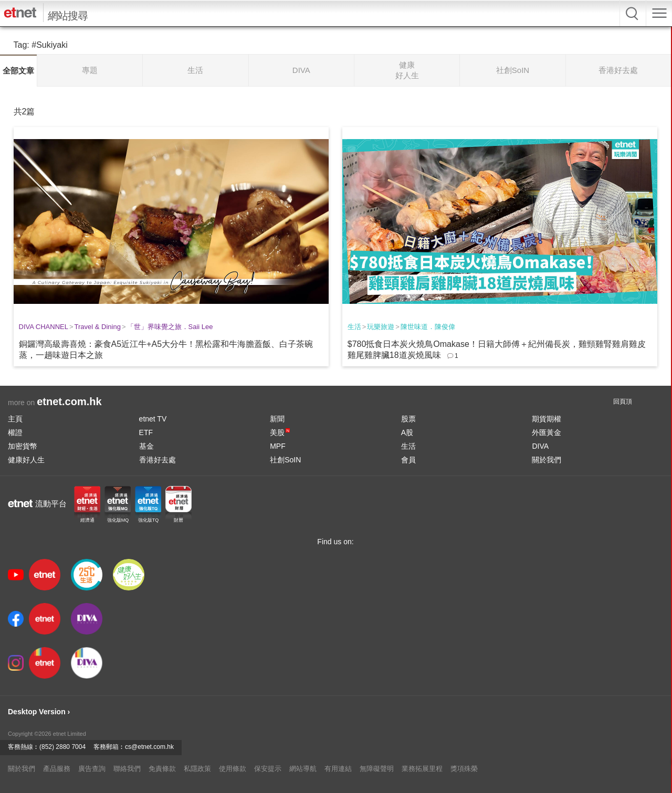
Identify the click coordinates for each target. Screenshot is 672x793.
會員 (408, 460)
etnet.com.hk (69, 401)
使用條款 (233, 769)
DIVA (540, 446)
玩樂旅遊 (381, 327)
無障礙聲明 (377, 769)
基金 (146, 446)
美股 (280, 432)
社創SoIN (285, 460)
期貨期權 (547, 419)
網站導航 (303, 769)
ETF (146, 432)
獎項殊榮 (464, 769)
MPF (278, 446)
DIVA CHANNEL (44, 327)
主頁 (15, 419)
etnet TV (153, 419)
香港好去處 (157, 460)
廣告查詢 (92, 769)
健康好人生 (26, 460)
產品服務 (57, 769)
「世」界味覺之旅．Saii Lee (170, 327)
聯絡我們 (127, 769)
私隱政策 (197, 769)
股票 (408, 419)
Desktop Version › (39, 712)
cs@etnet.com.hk (149, 747)
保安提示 (268, 769)
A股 (407, 432)
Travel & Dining (98, 327)
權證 (15, 432)
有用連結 (338, 769)
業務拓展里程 (422, 769)
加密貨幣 (23, 446)
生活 (354, 327)
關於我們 (547, 460)
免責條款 (162, 769)
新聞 (277, 419)
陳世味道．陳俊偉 (428, 327)
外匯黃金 (547, 432)
